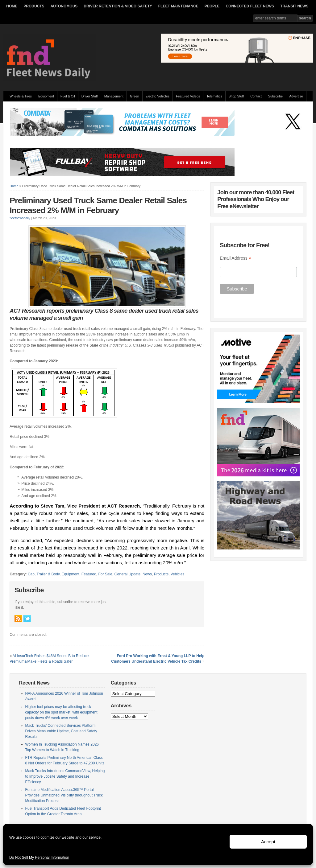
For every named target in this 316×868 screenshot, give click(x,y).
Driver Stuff (90, 96)
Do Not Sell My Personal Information (39, 858)
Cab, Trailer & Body (44, 574)
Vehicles (178, 574)
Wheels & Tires (21, 96)
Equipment (46, 96)
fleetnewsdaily (20, 218)
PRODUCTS (34, 6)
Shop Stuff (236, 96)
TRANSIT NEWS (294, 6)
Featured (89, 574)
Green (135, 96)
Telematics (214, 96)
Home (14, 186)
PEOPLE (212, 6)
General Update (128, 574)
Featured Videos (188, 96)
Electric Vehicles (158, 96)
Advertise (296, 96)
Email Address (235, 258)
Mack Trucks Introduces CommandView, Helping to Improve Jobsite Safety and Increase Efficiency (65, 776)
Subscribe (275, 96)
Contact (256, 96)
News (147, 574)
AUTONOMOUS (64, 6)
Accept (268, 842)
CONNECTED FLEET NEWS (250, 6)
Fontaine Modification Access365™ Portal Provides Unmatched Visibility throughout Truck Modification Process (64, 795)
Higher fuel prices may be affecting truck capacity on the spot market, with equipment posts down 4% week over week (61, 712)
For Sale (105, 574)
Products (161, 574)
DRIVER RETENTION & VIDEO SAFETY (118, 6)
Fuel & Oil (68, 96)
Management (114, 96)
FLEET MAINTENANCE (178, 6)
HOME (12, 6)
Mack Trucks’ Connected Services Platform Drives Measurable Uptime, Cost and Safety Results (61, 731)
